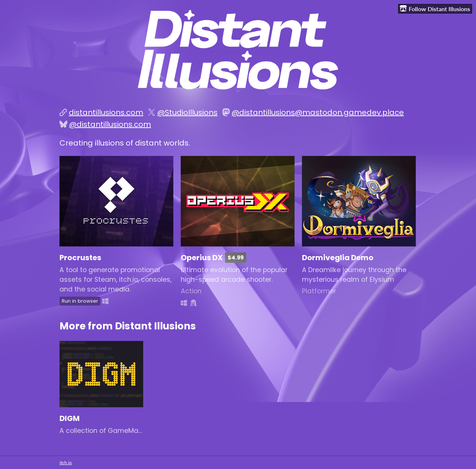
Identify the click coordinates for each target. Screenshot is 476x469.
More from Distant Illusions (128, 326)
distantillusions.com (106, 112)
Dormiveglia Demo (338, 258)
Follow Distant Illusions (435, 9)
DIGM (70, 418)
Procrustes (80, 258)
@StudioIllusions (187, 112)
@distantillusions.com (110, 124)
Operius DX (202, 258)
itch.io (66, 462)
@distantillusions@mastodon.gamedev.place (318, 112)
